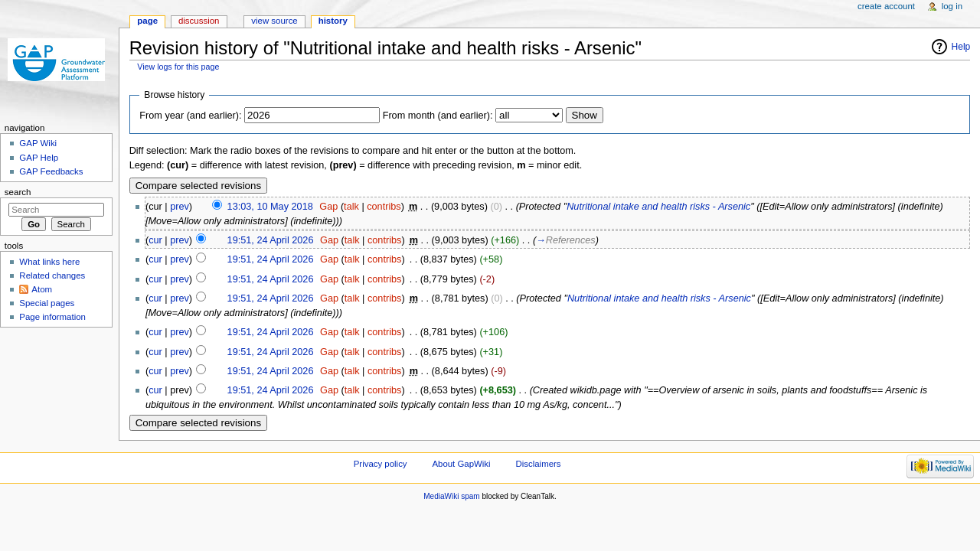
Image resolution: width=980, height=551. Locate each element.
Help (961, 47)
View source (274, 21)
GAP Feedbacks (51, 171)
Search (18, 192)
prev (180, 207)
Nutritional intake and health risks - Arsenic (658, 207)
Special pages (47, 303)
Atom (42, 289)
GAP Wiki (38, 143)
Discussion (199, 21)
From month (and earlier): (438, 116)
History (333, 21)
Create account (886, 6)
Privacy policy (381, 464)
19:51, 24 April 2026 (271, 240)
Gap (328, 207)
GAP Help (39, 158)
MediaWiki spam (451, 496)
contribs (384, 207)
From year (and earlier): (190, 116)
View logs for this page (178, 67)
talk (351, 207)
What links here (49, 262)
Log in (952, 6)
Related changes (52, 275)
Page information (52, 317)
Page (147, 21)
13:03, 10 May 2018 (270, 207)
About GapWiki (461, 464)
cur (155, 240)
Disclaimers (539, 464)
